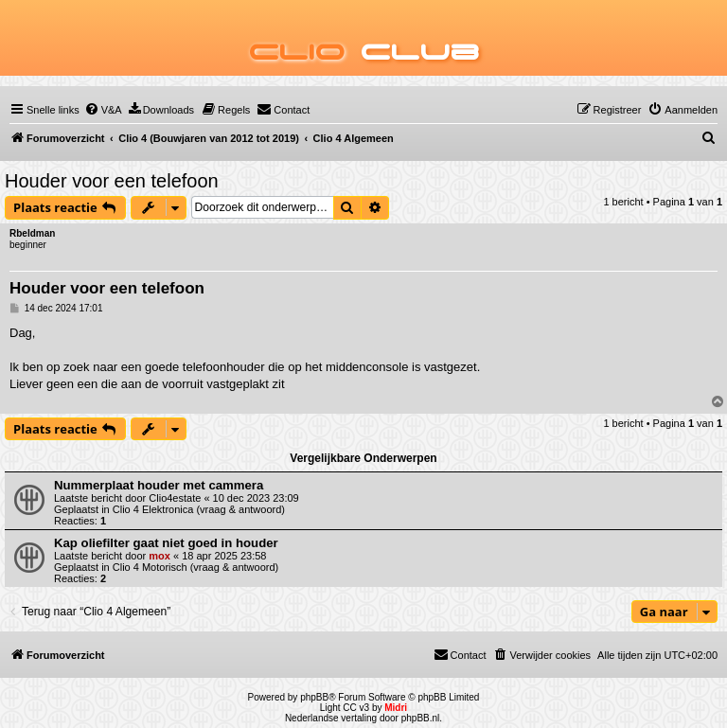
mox (160, 556)
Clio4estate (175, 498)
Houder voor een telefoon (112, 181)
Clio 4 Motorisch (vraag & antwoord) (195, 567)
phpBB (314, 697)
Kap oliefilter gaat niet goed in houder (166, 543)
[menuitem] (103, 110)
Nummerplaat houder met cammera (159, 485)
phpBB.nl (421, 718)
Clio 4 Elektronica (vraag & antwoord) (199, 509)
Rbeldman (32, 233)
